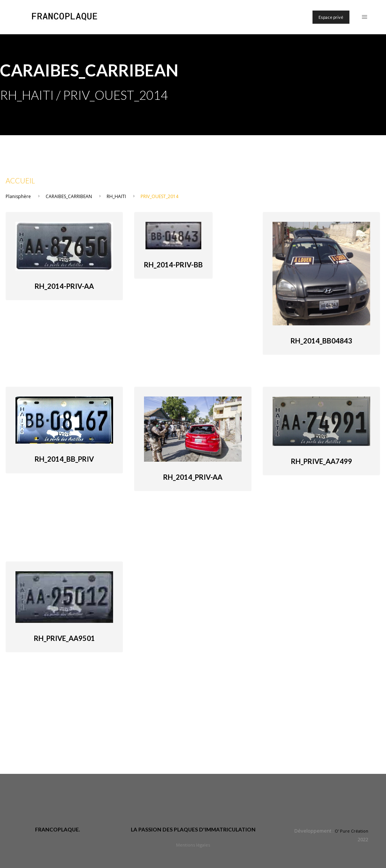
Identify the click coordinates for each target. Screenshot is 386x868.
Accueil (20, 181)
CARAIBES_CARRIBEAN (69, 196)
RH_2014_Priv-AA (193, 477)
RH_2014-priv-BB (173, 265)
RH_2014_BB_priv (64, 459)
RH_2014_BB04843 (321, 341)
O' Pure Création (352, 831)
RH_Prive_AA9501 (64, 638)
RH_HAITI (116, 196)
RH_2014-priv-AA (64, 286)
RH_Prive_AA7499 (322, 461)
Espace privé (331, 17)
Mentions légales (193, 845)
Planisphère (18, 196)
